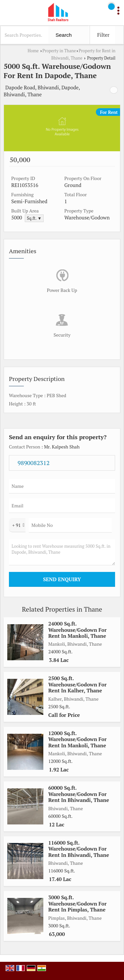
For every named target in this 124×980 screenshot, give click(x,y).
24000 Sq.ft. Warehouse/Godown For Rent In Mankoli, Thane (77, 630)
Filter (103, 35)
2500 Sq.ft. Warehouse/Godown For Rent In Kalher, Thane (77, 684)
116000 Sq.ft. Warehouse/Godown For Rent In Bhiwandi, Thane (79, 849)
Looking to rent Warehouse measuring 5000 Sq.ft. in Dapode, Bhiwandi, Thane (62, 552)
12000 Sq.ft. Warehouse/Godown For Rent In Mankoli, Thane (77, 739)
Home (33, 51)
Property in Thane (59, 51)
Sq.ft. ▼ (34, 218)
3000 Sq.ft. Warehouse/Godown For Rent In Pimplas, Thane (77, 903)
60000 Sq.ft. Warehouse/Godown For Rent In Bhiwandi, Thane (79, 794)
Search (64, 35)
